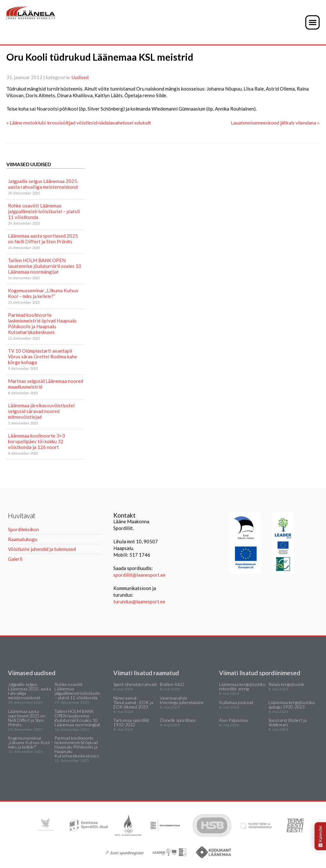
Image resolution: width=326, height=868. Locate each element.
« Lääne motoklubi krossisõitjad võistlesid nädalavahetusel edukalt (79, 122)
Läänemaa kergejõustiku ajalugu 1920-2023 (292, 705)
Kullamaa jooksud (236, 702)
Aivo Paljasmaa (233, 720)
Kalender (320, 836)
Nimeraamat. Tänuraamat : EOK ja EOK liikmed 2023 (133, 702)
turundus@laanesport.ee (140, 601)
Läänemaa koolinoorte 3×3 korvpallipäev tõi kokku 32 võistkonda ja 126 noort (36, 441)
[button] (312, 22)
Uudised (80, 77)
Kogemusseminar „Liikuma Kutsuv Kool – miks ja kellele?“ (43, 293)
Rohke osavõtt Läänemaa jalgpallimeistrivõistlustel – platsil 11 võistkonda (44, 211)
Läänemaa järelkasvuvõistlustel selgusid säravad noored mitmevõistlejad (41, 411)
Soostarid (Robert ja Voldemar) (287, 722)
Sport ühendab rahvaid (135, 684)
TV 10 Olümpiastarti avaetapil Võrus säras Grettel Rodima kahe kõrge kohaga (43, 356)
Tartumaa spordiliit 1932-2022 (131, 722)
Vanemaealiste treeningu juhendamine (182, 700)
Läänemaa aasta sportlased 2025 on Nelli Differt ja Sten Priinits (43, 239)
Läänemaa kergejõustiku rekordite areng (242, 686)
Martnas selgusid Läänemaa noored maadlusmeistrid (46, 384)
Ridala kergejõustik (286, 684)
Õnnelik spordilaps (178, 720)
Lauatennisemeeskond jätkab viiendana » (275, 122)
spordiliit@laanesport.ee (139, 575)
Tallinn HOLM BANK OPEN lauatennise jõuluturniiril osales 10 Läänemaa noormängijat (45, 266)
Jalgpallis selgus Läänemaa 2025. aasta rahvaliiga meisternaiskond (43, 184)
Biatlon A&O (172, 684)
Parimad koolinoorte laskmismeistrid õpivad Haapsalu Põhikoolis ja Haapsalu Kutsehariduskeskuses (42, 323)
